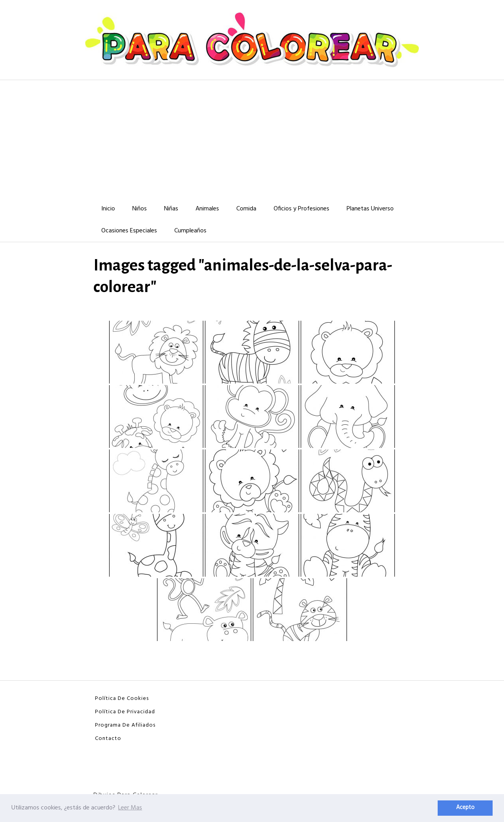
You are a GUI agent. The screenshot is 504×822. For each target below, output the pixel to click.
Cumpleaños (190, 231)
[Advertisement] (252, 139)
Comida (246, 209)
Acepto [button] (465, 808)
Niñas (171, 209)
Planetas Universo (370, 209)
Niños (140, 209)
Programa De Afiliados (125, 725)
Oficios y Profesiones (301, 209)
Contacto (108, 739)
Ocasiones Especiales (129, 231)
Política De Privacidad (125, 712)
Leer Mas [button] (130, 808)
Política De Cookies (122, 699)
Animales (207, 209)
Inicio (108, 209)
